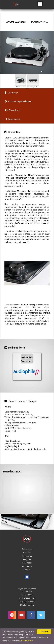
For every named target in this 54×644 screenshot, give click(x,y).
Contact (27, 570)
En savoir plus (27, 641)
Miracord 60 (18, 22)
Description (11, 93)
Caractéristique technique (18, 102)
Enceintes (27, 553)
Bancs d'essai (12, 119)
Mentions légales (27, 605)
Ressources (27, 563)
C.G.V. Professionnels (27, 602)
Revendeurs (12, 110)
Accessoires (27, 556)
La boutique (27, 566)
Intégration (27, 559)
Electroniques (27, 549)
